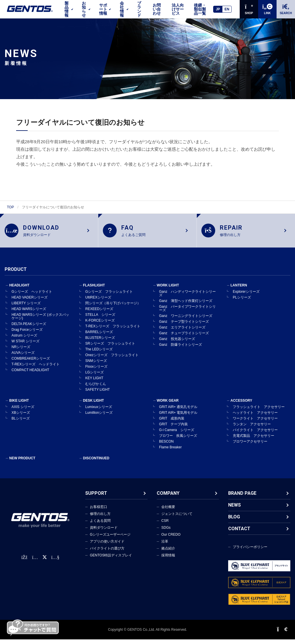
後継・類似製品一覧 (200, 9)
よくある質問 (100, 525)
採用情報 (168, 560)
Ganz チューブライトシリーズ (184, 338)
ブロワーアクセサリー (250, 446)
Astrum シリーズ (24, 340)
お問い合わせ (157, 9)
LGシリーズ (94, 377)
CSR (165, 525)
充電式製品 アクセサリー (254, 440)
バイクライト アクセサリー (255, 435)
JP (218, 9)
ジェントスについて (177, 518)
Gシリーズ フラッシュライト (109, 296)
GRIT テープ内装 (173, 429)
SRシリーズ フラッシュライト (110, 348)
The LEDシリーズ (99, 354)
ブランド (139, 9)
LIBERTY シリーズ (26, 308)
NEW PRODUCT (22, 463)
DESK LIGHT (93, 405)
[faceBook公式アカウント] (24, 562)
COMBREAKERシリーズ (31, 363)
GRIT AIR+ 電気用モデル (178, 417)
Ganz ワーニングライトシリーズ (186, 320)
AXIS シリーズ (23, 411)
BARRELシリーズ (99, 337)
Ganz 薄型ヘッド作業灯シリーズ (186, 305)
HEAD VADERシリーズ (30, 302)
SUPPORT (96, 498)
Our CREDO (171, 539)
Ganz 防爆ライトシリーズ (180, 349)
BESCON (166, 446)
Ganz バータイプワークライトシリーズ (187, 313)
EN (227, 9)
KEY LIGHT (94, 383)
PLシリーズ (242, 302)
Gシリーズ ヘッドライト (32, 296)
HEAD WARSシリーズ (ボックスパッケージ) (40, 321)
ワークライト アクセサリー (255, 423)
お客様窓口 (99, 511)
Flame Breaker (170, 452)
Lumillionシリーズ (99, 417)
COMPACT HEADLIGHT (30, 375)
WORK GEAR (168, 405)
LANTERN (239, 290)
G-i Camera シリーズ (177, 435)
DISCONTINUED (96, 463)
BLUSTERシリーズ (100, 342)
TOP (10, 207)
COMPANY (168, 498)
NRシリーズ (21, 352)
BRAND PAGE (242, 498)
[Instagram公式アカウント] (35, 562)
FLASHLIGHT (94, 290)
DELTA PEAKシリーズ (29, 328)
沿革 (165, 546)
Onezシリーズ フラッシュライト (112, 360)
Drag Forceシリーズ (27, 334)
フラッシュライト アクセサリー (259, 411)
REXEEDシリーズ (99, 313)
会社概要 (168, 511)
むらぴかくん (96, 388)
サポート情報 (103, 9)
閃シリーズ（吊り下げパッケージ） (113, 308)
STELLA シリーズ (100, 319)
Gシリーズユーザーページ (110, 539)
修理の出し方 (100, 518)
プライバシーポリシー (250, 552)
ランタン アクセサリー (252, 429)
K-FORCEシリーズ (100, 325)
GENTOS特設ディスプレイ (111, 560)
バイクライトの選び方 (107, 553)
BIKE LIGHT (19, 405)
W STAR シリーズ (25, 346)
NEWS (235, 510)
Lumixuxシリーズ (99, 411)
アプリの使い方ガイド (107, 546)
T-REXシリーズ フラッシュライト (113, 331)
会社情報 (122, 9)
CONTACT (239, 533)
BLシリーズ (21, 423)
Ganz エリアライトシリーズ (182, 332)
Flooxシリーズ (96, 371)
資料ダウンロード (104, 532)
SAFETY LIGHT (98, 394)
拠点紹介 (168, 553)
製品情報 (67, 9)
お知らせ (84, 9)
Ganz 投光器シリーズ (177, 343)
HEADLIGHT (19, 290)
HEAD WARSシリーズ (29, 313)
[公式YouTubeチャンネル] (55, 562)
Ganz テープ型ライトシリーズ (184, 326)
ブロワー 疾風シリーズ (178, 440)
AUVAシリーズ (23, 357)
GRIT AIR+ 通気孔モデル (178, 411)
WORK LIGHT (168, 290)
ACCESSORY (241, 405)
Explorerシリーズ (246, 296)
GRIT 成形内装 (172, 423)
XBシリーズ (21, 417)
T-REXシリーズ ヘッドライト (36, 369)
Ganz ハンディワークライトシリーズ (187, 298)
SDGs (166, 532)
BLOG (234, 521)
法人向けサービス (178, 9)
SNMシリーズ (96, 365)
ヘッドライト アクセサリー (255, 417)
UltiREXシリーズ (98, 302)
